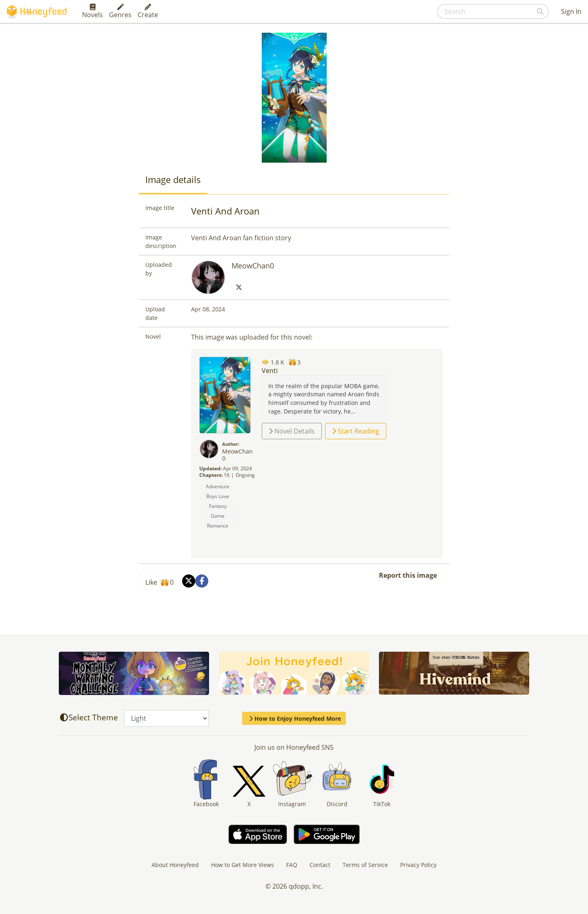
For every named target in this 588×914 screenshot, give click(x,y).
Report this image (408, 575)
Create (148, 11)
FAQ (292, 865)
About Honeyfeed (175, 865)
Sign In (571, 11)
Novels (92, 11)
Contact (320, 865)
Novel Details (292, 431)
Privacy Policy (418, 865)
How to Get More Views (243, 865)
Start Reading (356, 431)
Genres (120, 11)
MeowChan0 (253, 266)
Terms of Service (365, 865)
